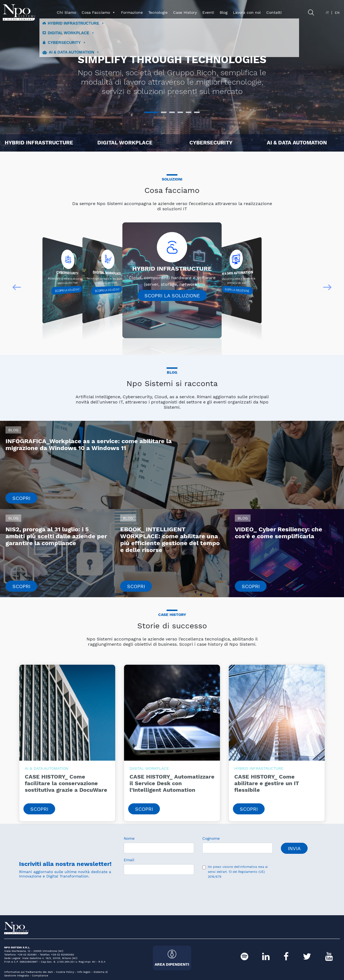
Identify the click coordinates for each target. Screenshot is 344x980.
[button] (17, 287)
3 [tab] (172, 114)
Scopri (21, 498)
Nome (129, 838)
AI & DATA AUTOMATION (297, 143)
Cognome (211, 838)
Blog (224, 12)
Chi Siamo (66, 12)
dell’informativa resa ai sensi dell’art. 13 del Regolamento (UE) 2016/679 (238, 872)
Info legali (84, 972)
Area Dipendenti (172, 958)
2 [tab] (164, 114)
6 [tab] (197, 114)
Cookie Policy (65, 972)
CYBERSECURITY (211, 143)
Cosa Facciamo (99, 12)
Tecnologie (158, 12)
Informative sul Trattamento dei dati (29, 972)
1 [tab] (147, 114)
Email (129, 860)
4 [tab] (180, 114)
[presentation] (166, 891)
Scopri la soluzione (67, 290)
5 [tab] (189, 114)
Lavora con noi (247, 12)
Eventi (208, 12)
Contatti (274, 12)
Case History (185, 12)
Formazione (132, 12)
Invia (294, 848)
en (337, 13)
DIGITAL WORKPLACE (125, 143)
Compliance (40, 975)
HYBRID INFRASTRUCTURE (39, 143)
